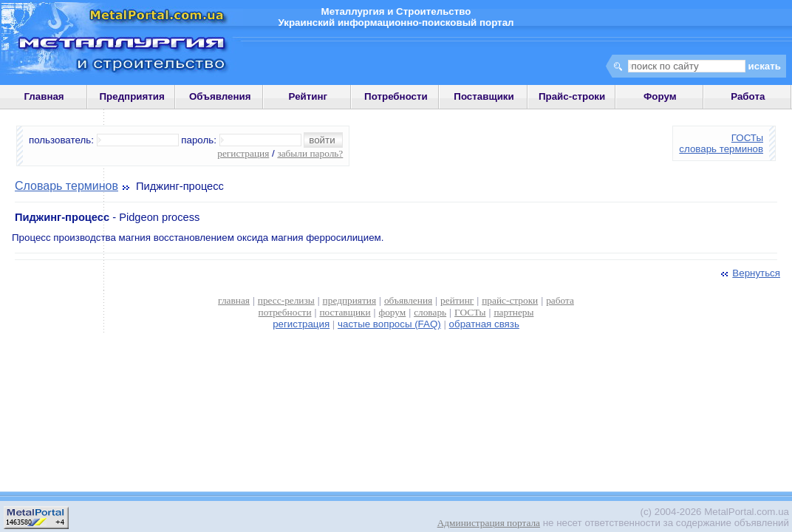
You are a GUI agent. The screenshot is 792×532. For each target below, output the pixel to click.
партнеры (513, 312)
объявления (408, 300)
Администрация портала (489, 523)
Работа (748, 96)
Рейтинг (308, 96)
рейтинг (457, 300)
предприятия (349, 300)
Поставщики (484, 96)
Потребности (396, 96)
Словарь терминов (66, 186)
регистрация (243, 153)
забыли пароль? (310, 153)
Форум (660, 96)
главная (234, 300)
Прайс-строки (572, 96)
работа (560, 300)
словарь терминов (721, 149)
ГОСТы (747, 138)
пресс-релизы (286, 300)
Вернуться (749, 273)
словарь (430, 312)
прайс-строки (510, 300)
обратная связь (484, 324)
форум (393, 312)
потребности (285, 312)
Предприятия (132, 96)
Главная (44, 96)
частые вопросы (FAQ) (389, 324)
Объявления (220, 96)
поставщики (345, 312)
